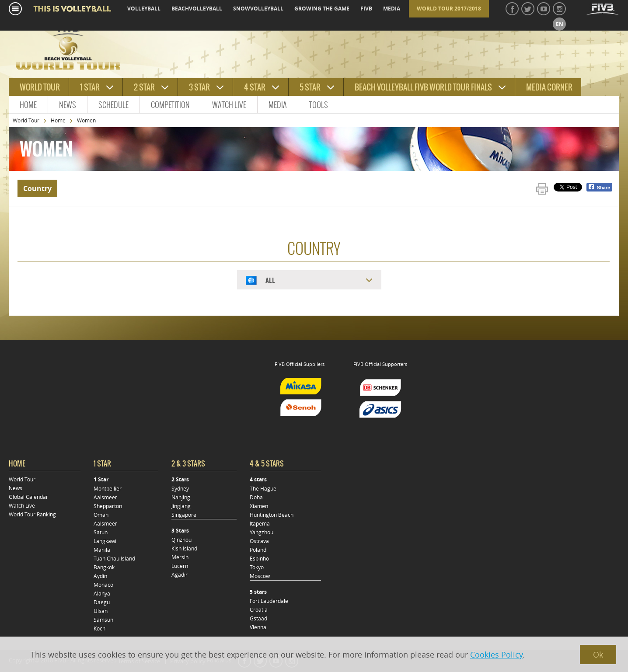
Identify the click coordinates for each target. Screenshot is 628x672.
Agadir (180, 575)
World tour (40, 87)
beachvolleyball (197, 9)
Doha (256, 497)
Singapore (184, 515)
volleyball (144, 9)
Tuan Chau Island (114, 558)
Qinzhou (181, 540)
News (68, 105)
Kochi (100, 628)
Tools (319, 105)
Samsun (103, 620)
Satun (101, 532)
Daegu (102, 602)
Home (28, 105)
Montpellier (108, 488)
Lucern (180, 566)
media (392, 9)
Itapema (260, 523)
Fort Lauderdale (269, 601)
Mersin (180, 557)
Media (278, 105)
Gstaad (258, 618)
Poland (258, 550)
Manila (102, 550)
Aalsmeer (105, 497)
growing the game (322, 9)
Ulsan (101, 611)
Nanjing (181, 497)
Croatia (259, 609)
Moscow (260, 576)
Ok (598, 655)
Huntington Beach (272, 515)
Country (37, 188)
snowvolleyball (258, 9)
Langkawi (105, 541)
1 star (90, 87)
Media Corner (549, 87)
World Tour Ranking (32, 514)
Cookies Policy (496, 655)
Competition (170, 105)
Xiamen (259, 506)
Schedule (113, 105)
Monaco (103, 585)
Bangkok (104, 567)
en (560, 24)
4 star (255, 87)
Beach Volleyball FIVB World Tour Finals (423, 87)
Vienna (258, 627)
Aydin (100, 576)
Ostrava (259, 541)
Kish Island (184, 548)
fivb (366, 9)
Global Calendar (28, 497)
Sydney (180, 488)
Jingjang (181, 506)
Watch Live (229, 105)
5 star (310, 87)
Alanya (102, 593)
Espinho (259, 558)
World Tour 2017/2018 (449, 9)
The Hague (263, 488)
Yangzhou (262, 532)
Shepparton (108, 506)
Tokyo (257, 567)
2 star (144, 87)
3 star (199, 87)
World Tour (26, 120)
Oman (101, 515)
